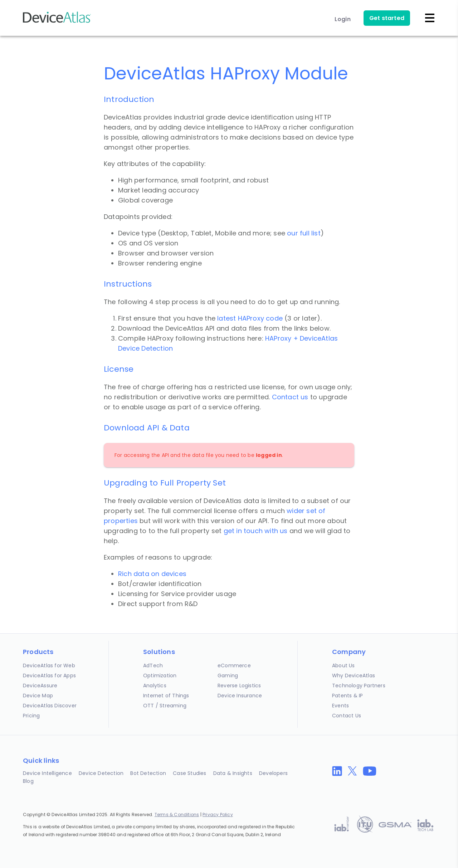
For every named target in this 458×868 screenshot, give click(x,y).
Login (343, 19)
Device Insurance (240, 696)
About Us (343, 665)
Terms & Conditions (177, 815)
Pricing (31, 716)
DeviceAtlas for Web (49, 665)
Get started (387, 18)
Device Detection (101, 773)
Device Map (38, 696)
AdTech (153, 665)
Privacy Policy (218, 815)
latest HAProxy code (250, 318)
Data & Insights (233, 773)
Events (340, 706)
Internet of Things (166, 696)
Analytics (155, 686)
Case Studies (189, 773)
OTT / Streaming (165, 706)
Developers (273, 773)
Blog (28, 781)
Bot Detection (148, 773)
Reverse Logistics (239, 686)
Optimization (160, 676)
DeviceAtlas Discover (50, 706)
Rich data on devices (152, 574)
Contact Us (347, 716)
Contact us (290, 397)
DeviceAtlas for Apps (49, 676)
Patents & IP (347, 696)
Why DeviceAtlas (354, 676)
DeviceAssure (40, 686)
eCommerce (234, 665)
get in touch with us (256, 531)
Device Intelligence (47, 773)
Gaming (228, 676)
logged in (269, 455)
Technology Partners (359, 686)
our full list (304, 233)
